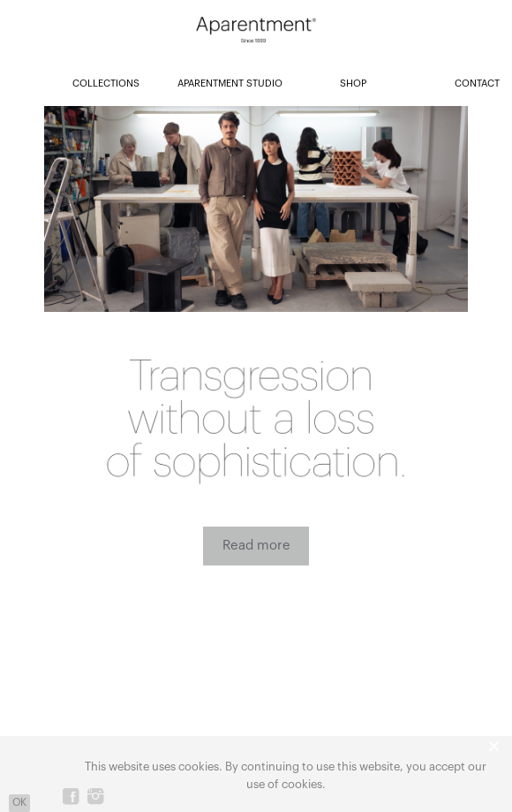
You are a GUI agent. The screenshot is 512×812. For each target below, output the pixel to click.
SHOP (353, 83)
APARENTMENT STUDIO (230, 83)
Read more (256, 546)
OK (19, 802)
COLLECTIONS (106, 83)
